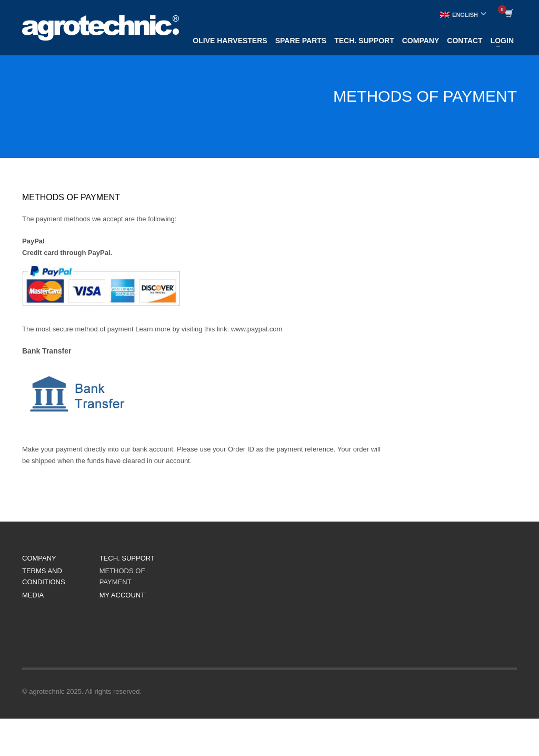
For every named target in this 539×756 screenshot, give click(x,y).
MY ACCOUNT (122, 595)
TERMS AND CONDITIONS (44, 576)
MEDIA (33, 595)
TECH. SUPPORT (127, 558)
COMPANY (39, 558)
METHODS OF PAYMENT (122, 576)
